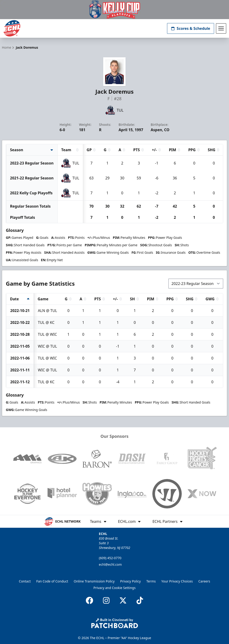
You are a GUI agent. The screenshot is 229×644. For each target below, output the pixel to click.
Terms (151, 581)
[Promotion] (114, 10)
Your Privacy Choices (177, 581)
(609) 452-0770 (110, 558)
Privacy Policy (130, 581)
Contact (25, 581)
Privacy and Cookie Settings (114, 588)
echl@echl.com (110, 564)
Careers (204, 581)
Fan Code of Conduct (52, 581)
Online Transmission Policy (94, 581)
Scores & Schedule (191, 28)
